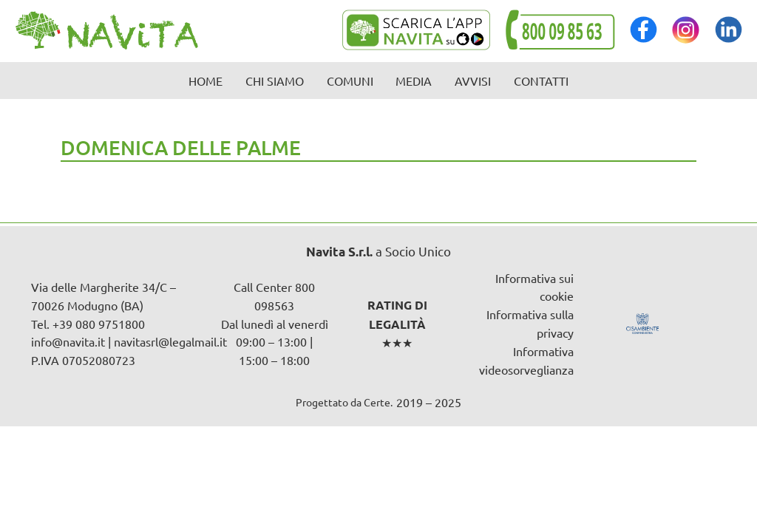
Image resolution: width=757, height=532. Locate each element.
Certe (377, 402)
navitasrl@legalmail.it (170, 341)
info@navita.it (68, 341)
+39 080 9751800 (99, 324)
